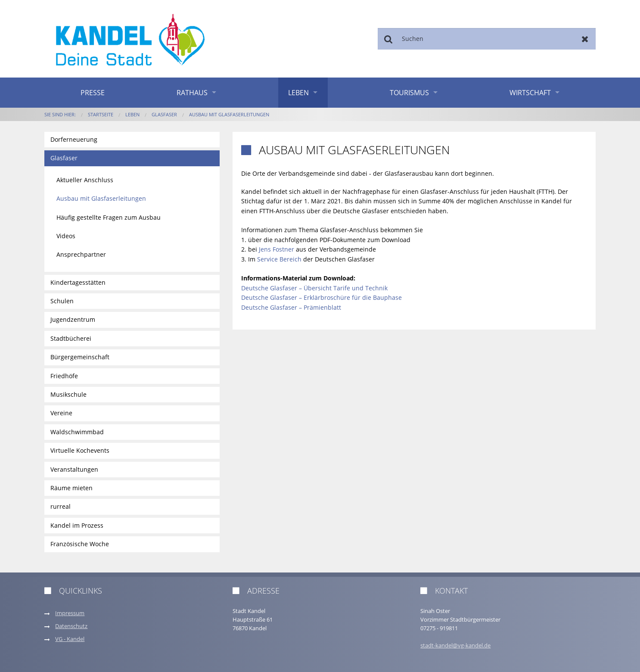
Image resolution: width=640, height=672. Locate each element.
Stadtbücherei (71, 338)
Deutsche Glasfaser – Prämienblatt (291, 307)
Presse (93, 93)
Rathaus (192, 93)
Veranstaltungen (74, 469)
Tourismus (409, 93)
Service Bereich (279, 259)
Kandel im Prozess (77, 525)
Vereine (61, 413)
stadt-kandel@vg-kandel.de (455, 646)
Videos (66, 236)
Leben (298, 93)
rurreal (61, 506)
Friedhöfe (64, 376)
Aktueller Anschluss (85, 180)
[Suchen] (487, 39)
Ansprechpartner (81, 254)
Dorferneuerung (74, 139)
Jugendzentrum (73, 319)
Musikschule (68, 394)
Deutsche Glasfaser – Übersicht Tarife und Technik (314, 288)
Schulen (62, 301)
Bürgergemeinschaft (80, 357)
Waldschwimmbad (77, 432)
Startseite (101, 114)
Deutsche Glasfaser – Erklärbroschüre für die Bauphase (322, 297)
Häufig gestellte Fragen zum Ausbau (109, 217)
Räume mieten (71, 488)
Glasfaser (164, 114)
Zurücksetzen (585, 39)
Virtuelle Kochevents (80, 450)
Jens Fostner (277, 249)
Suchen (388, 39)
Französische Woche (80, 544)
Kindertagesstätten (78, 282)
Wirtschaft (530, 93)
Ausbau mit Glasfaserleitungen (229, 114)
